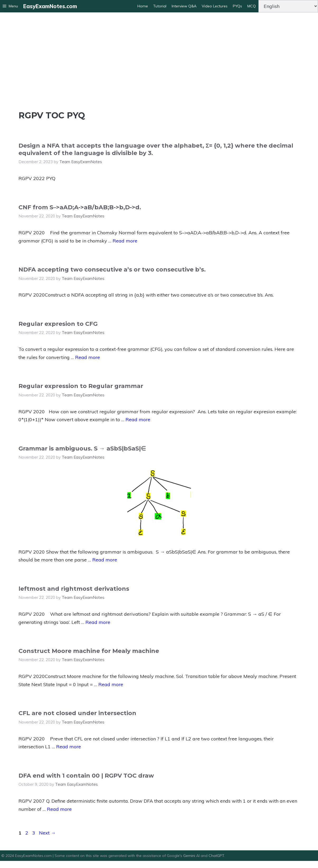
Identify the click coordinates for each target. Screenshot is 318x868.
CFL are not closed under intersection (77, 713)
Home (143, 6)
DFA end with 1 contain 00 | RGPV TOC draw (86, 776)
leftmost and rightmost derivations (74, 589)
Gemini (190, 856)
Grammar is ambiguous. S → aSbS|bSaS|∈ (82, 448)
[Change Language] (288, 6)
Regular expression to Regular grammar (81, 386)
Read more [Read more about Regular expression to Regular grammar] (138, 420)
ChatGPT (216, 856)
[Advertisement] (159, 60)
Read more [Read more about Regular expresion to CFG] (88, 357)
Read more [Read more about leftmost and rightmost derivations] (98, 622)
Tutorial (160, 6)
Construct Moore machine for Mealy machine (89, 651)
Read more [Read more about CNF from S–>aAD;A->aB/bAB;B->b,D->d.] (125, 241)
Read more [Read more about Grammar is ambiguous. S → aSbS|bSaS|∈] (105, 560)
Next (47, 833)
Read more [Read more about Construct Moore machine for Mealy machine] (111, 684)
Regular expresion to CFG (58, 324)
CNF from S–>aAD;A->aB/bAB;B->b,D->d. (80, 207)
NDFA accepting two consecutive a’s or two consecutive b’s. (112, 270)
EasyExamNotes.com (50, 6)
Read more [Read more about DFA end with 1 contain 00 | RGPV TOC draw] (59, 809)
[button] (10, 6)
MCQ (252, 6)
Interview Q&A (184, 6)
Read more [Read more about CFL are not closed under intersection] (69, 747)
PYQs (237, 6)
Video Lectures (215, 6)
